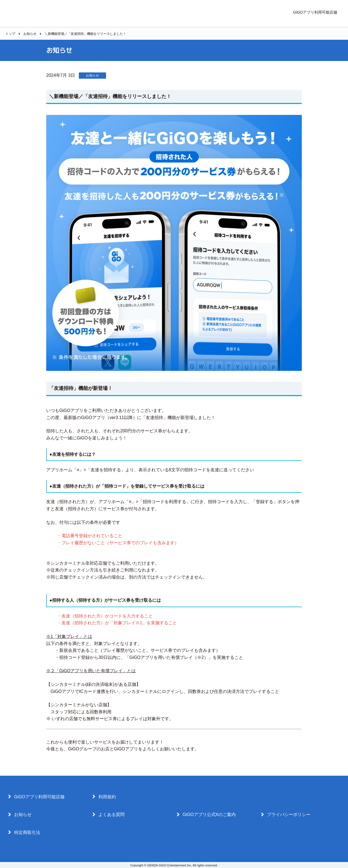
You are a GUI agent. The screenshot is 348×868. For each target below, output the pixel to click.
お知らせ (30, 34)
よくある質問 (108, 815)
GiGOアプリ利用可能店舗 (315, 12)
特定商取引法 (24, 832)
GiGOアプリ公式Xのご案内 (206, 815)
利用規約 (104, 797)
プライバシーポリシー (286, 815)
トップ (10, 34)
